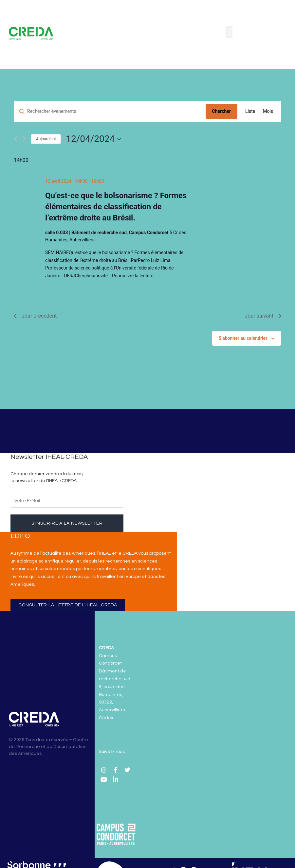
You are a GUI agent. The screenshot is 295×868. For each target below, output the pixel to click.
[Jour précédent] (16, 139)
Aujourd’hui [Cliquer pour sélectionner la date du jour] (46, 139)
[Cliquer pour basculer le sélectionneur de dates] (93, 139)
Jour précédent (35, 316)
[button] (229, 32)
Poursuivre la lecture (133, 276)
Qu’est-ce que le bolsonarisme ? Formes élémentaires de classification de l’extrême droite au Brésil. (116, 207)
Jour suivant (263, 316)
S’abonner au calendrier (243, 338)
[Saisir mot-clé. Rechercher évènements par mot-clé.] (110, 111)
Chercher (221, 111)
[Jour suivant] (24, 139)
